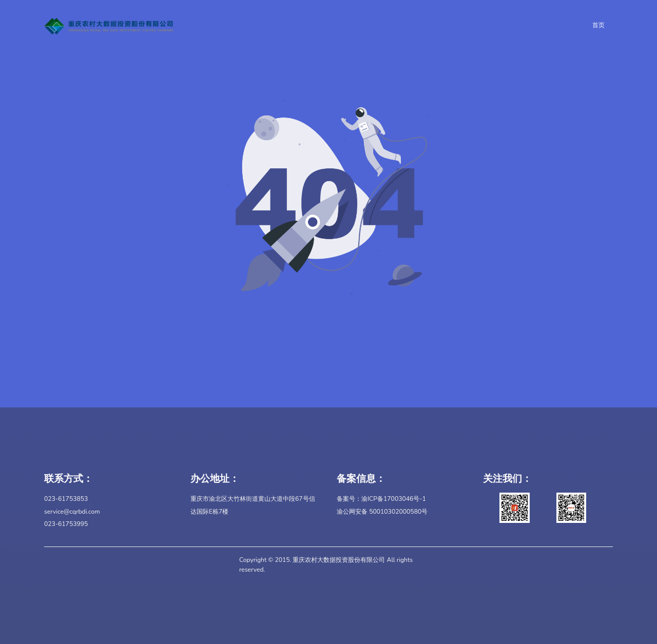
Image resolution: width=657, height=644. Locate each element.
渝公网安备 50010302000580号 (382, 512)
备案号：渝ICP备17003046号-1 (381, 499)
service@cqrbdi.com (72, 512)
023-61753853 (66, 499)
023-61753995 (66, 524)
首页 (598, 25)
